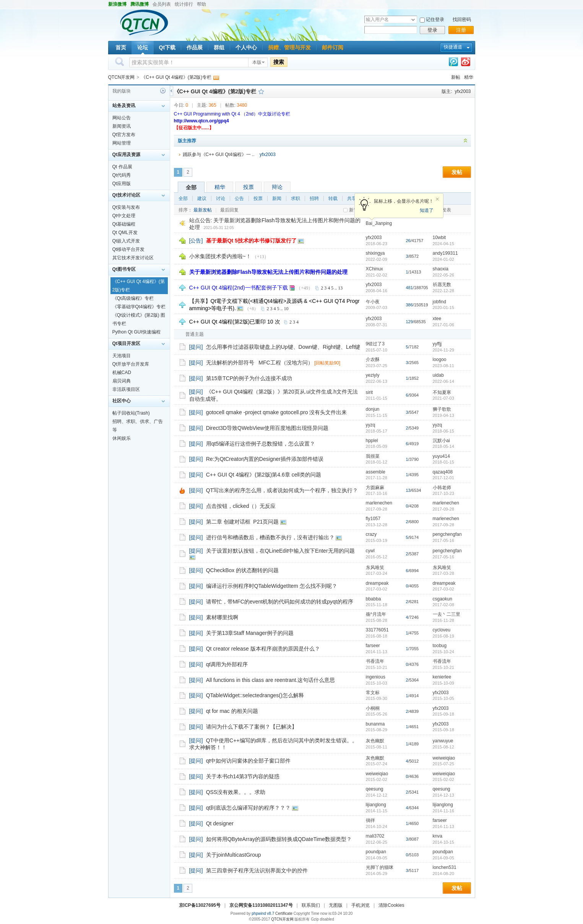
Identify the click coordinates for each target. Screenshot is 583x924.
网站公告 (122, 118)
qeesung (375, 789)
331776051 (377, 630)
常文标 (373, 693)
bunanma (375, 724)
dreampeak (377, 583)
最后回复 (229, 210)
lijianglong (376, 805)
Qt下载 (167, 47)
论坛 (143, 47)
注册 (461, 30)
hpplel (372, 441)
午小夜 (373, 302)
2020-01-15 (443, 307)
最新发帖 (203, 210)
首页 (121, 47)
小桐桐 (373, 708)
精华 (469, 77)
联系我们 (311, 905)
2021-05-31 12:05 (219, 228)
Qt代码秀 (122, 175)
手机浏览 (361, 905)
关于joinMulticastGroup (234, 855)
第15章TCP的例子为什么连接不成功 (249, 378)
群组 (219, 47)
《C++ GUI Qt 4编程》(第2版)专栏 (176, 77)
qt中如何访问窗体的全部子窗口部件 (248, 761)
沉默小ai (441, 441)
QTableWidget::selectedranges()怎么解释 (255, 695)
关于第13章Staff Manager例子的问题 (250, 633)
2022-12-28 (443, 291)
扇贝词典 (122, 381)
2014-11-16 (443, 811)
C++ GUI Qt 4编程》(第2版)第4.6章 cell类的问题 (264, 475)
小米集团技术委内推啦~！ (220, 256)
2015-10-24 (443, 652)
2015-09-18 (443, 714)
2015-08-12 (443, 747)
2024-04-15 (443, 244)
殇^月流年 (376, 614)
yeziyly (373, 375)
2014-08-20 (443, 874)
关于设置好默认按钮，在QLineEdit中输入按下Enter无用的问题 (280, 551)
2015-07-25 (443, 764)
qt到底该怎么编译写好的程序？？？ (248, 808)
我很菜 (373, 456)
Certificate (284, 913)
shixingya (375, 253)
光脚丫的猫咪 (380, 867)
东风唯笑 (375, 568)
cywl (370, 551)
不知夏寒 (442, 392)
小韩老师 (442, 488)
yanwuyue (443, 741)
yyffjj (437, 344)
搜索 (279, 62)
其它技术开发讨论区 (133, 258)
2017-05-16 (443, 540)
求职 (296, 198)
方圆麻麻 (375, 488)
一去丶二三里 (447, 614)
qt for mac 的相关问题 (232, 711)
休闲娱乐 (122, 438)
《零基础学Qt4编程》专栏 (139, 307)
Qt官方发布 (124, 135)
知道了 (427, 210)
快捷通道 (453, 47)
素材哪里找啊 (222, 617)
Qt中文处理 (124, 216)
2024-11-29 (443, 350)
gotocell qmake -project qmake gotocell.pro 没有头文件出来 (277, 412)
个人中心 (246, 47)
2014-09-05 (443, 858)
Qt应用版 (122, 184)
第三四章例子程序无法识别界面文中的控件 (257, 870)
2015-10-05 (443, 698)
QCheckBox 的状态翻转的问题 (243, 570)
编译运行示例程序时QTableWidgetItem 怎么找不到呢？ (272, 586)
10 (286, 309)
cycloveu (442, 630)
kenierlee (442, 677)
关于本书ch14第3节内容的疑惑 (243, 776)
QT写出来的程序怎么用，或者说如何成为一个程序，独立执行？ (282, 490)
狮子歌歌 (442, 409)
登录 (432, 30)
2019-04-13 (443, 415)
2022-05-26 (443, 275)
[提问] (196, 347)
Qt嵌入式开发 (126, 241)
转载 (333, 198)
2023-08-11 (443, 366)
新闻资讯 (122, 126)
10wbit (439, 238)
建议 (202, 198)
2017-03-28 (443, 573)
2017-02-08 (443, 605)
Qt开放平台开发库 (131, 364)
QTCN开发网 (122, 77)
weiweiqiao (444, 758)
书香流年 (375, 661)
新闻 (277, 198)
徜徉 (370, 820)
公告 (239, 198)
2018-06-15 (443, 431)
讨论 (221, 198)
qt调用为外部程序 (227, 664)
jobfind (439, 302)
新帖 (456, 77)
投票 (248, 187)
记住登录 (435, 20)
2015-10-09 (443, 683)
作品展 (195, 47)
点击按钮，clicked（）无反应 (241, 506)
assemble (376, 472)
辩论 (277, 187)
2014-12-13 (443, 795)
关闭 (437, 199)
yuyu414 (441, 456)
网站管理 (122, 143)
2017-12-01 (443, 478)
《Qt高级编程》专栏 (133, 298)
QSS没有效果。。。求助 (236, 792)
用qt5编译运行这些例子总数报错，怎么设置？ (261, 444)
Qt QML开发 (125, 233)
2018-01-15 (443, 462)
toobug (440, 646)
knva (438, 836)
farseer (373, 646)
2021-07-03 (443, 398)
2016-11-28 (443, 620)
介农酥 (373, 360)
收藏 (261, 91)
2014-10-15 (443, 842)
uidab (438, 375)
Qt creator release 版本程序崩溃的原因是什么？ (263, 649)
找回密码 (462, 20)
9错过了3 (375, 344)
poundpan (376, 852)
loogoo (440, 360)
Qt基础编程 (124, 224)
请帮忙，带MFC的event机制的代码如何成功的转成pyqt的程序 (280, 602)
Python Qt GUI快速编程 (136, 332)
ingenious (376, 677)
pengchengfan (447, 534)
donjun (373, 409)
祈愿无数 (442, 285)
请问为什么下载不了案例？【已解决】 (252, 727)
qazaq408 (443, 472)
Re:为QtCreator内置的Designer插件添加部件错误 (265, 459)
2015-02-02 (443, 779)
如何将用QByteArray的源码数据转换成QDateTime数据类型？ (279, 839)
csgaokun (443, 599)
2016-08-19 (443, 636)
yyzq (371, 425)
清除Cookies (391, 905)
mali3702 (375, 836)
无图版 (336, 905)
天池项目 (122, 356)
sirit (369, 392)
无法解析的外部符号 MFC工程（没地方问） (260, 363)
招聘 (314, 198)
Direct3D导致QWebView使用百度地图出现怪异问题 (267, 428)
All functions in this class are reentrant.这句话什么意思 (271, 680)
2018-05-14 (443, 446)
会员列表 (162, 4)
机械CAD (122, 373)
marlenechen (379, 503)
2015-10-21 (443, 667)
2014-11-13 (443, 826)
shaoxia (441, 269)
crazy (371, 534)
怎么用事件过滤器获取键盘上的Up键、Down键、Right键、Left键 (283, 347)
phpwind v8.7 (263, 913)
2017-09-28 (443, 509)
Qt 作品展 (122, 167)
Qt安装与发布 (126, 207)
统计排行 (184, 4)
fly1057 (373, 519)
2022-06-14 (443, 381)
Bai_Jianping (379, 223)
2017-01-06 (443, 325)
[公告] (196, 241)
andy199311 (445, 253)
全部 (191, 187)
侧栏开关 (171, 91)
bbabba (374, 599)
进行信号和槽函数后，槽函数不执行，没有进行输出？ (270, 537)
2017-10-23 (443, 493)
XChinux (374, 269)
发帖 (457, 172)
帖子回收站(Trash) (131, 413)
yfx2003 (463, 91)
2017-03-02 (443, 589)
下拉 (413, 20)
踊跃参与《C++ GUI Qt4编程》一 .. (219, 155)
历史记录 (163, 91)
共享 (352, 198)
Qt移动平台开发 (129, 249)
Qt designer (220, 823)
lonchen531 (445, 867)
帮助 (201, 4)
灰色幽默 (375, 741)
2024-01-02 (443, 259)
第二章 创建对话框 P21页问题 (243, 522)
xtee (437, 319)
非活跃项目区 (126, 389)
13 (340, 288)
